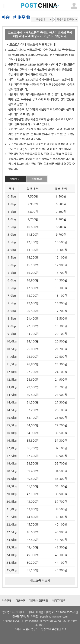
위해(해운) (15, 179)
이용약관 (20, 601)
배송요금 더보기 (40, 581)
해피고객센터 (59, 601)
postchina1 (47, 616)
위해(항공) (37, 179)
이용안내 (7, 601)
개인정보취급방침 (39, 601)
